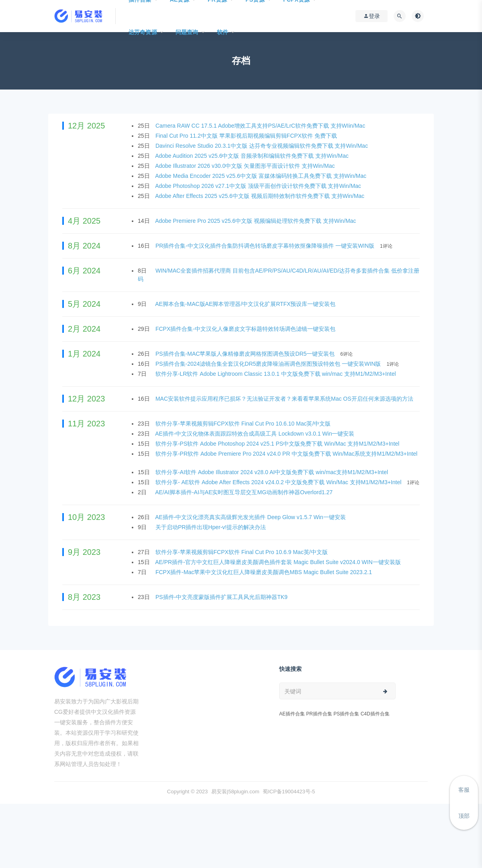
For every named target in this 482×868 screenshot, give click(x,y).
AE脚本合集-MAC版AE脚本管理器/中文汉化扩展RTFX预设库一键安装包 (246, 304)
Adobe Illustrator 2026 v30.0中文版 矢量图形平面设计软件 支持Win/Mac (246, 166)
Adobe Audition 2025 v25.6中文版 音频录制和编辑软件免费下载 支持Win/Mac (252, 156)
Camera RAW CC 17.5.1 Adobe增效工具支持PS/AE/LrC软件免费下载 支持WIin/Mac (261, 126)
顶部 (464, 816)
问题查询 (187, 32)
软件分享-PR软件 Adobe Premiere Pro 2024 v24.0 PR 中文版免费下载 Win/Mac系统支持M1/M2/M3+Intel (286, 454)
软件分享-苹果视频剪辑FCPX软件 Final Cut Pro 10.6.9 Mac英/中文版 (242, 552)
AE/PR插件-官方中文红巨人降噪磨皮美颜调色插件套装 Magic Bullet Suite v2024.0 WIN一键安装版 (279, 562)
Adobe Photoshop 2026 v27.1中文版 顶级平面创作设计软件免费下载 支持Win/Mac (259, 186)
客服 (464, 790)
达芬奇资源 (143, 32)
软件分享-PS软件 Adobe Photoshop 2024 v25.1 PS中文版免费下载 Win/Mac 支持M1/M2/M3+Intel (278, 444)
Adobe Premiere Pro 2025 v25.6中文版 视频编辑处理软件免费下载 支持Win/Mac (256, 221)
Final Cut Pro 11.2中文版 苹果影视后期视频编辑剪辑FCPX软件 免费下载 (247, 136)
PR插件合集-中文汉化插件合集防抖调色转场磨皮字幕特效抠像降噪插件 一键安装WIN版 (266, 246)
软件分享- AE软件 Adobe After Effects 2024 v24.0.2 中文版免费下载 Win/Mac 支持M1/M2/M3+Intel (279, 482)
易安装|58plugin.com (235, 792)
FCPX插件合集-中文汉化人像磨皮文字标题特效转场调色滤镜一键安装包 (246, 329)
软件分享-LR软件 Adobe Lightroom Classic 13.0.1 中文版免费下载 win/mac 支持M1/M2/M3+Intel (277, 374)
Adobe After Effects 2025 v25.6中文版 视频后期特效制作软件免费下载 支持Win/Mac (260, 196)
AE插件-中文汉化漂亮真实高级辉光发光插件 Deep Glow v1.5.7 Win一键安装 (251, 517)
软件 (223, 32)
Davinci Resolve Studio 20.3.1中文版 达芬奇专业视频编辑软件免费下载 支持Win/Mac (262, 146)
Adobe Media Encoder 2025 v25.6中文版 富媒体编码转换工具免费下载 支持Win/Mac (261, 176)
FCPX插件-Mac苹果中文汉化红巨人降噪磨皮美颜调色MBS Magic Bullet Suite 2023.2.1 (264, 572)
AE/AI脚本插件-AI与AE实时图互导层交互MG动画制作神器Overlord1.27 (245, 492)
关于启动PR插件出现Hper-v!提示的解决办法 (211, 527)
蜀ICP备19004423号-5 (289, 792)
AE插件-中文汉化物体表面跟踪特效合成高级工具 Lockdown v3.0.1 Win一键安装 (255, 434)
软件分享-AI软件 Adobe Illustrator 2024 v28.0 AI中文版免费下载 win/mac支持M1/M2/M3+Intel (273, 472)
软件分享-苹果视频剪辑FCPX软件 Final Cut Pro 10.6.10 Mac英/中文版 (244, 424)
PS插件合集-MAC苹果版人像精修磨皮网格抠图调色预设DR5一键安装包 (246, 354)
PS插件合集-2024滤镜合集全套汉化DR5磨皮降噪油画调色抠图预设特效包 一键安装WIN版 (269, 364)
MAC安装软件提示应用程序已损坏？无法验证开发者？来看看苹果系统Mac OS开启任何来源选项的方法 (285, 399)
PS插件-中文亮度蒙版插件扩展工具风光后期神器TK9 (222, 597)
